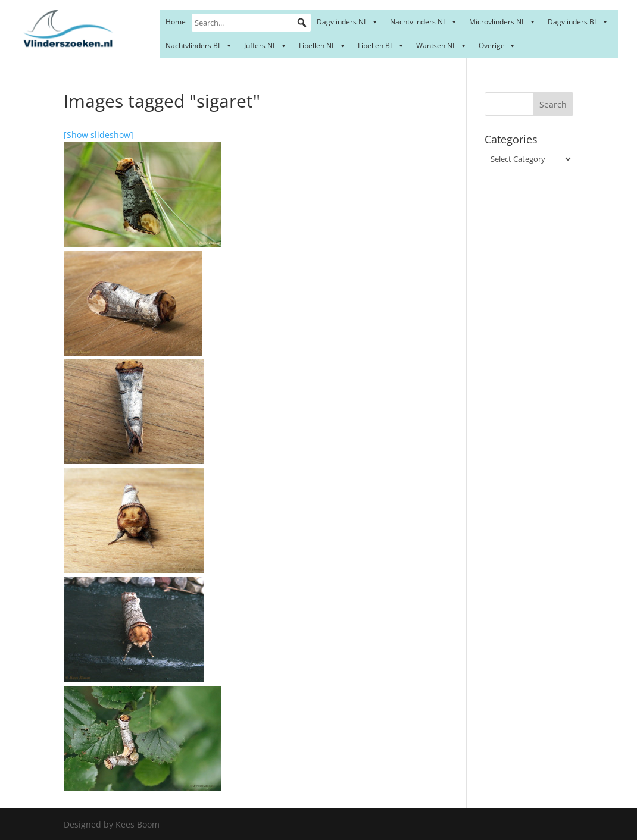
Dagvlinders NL (347, 22)
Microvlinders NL (502, 22)
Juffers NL (266, 46)
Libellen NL (322, 46)
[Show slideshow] (99, 135)
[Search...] (251, 23)
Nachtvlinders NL (424, 22)
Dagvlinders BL (578, 22)
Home (176, 22)
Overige (497, 46)
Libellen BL (381, 46)
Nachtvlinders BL (199, 46)
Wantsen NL (441, 46)
